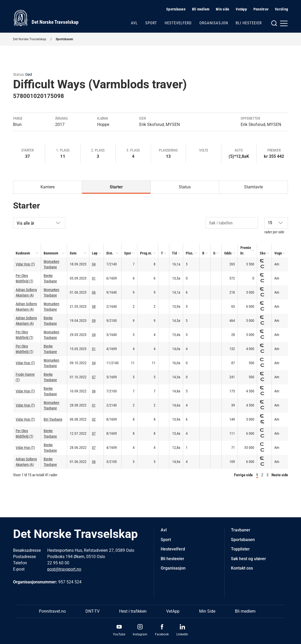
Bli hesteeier (249, 23)
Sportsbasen (176, 9)
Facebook (162, 634)
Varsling (281, 9)
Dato (73, 253)
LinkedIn (182, 634)
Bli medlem (201, 9)
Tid (174, 253)
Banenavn (51, 253)
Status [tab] (185, 187)
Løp (95, 253)
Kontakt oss (242, 568)
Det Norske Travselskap (30, 39)
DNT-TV (92, 611)
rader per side (276, 226)
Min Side (207, 611)
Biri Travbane (53, 419)
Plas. (190, 253)
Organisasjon (214, 23)
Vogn (278, 253)
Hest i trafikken (133, 611)
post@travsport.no (64, 569)
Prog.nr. (146, 253)
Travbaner (241, 530)
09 (94, 321)
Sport (151, 23)
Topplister (240, 549)
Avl (134, 23)
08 (94, 306)
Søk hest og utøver (248, 559)
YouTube (119, 634)
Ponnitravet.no (52, 611)
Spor (128, 253)
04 (94, 264)
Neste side (280, 475)
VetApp (241, 9)
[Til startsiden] (46, 18)
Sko (263, 253)
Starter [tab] (116, 187)
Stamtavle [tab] (253, 187)
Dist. (110, 253)
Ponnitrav (261, 9)
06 (94, 292)
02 (94, 419)
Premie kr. (246, 250)
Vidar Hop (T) (25, 264)
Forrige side (243, 475)
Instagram (140, 634)
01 (94, 278)
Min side (222, 9)
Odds (228, 253)
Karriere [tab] (48, 187)
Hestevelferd (178, 23)
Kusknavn (23, 253)
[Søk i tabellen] (232, 223)
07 (94, 377)
